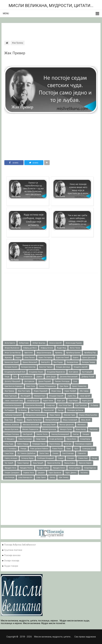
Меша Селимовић (70, 420)
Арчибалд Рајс (90, 353)
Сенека (55, 453)
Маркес (20, 420)
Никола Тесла (42, 434)
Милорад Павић (49, 425)
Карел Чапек (48, 401)
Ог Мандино (9, 439)
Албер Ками (24, 343)
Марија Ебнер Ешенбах (88, 415)
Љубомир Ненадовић (13, 415)
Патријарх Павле (39, 444)
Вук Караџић (87, 372)
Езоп (75, 381)
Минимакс (82, 425)
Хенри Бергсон (90, 468)
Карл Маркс (73, 401)
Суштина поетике (13, 550)
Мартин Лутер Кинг (34, 420)
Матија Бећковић (52, 420)
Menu (6, 13)
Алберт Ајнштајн (39, 343)
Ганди (7, 377)
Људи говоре (11, 566)
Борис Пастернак (45, 358)
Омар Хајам (41, 439)
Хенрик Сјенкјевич (12, 473)
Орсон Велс (71, 439)
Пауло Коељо (55, 444)
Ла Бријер (94, 405)
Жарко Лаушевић (41, 391)
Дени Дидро (51, 377)
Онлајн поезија (12, 561)
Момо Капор (81, 429)
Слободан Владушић (46, 458)
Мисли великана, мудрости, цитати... (51, 6)
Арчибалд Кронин (73, 353)
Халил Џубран (75, 468)
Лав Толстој (35, 410)
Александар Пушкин (74, 343)
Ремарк (23, 449)
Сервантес (82, 453)
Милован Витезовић (31, 425)
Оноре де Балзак (56, 439)
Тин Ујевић (9, 463)
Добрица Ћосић (88, 377)
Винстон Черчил (46, 367)
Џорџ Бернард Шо (25, 477)
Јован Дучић (85, 396)
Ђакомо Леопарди (62, 381)
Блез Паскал (30, 358)
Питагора (68, 444)
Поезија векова (12, 555)
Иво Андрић (25, 396)
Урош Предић (38, 463)
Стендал (71, 458)
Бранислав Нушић (12, 362)
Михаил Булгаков (12, 429)
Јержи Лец (72, 396)
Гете (15, 377)
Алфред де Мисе (30, 348)
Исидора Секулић (56, 396)
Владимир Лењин (36, 372)
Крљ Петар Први (65, 405)
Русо (76, 449)
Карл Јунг (61, 401)
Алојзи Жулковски (12, 348)
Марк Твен (9, 420)
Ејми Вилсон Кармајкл (14, 386)
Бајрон (18, 358)
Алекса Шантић (55, 343)
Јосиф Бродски (33, 401)
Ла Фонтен (22, 410)
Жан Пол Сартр (24, 391)
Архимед (59, 353)
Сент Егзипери (68, 453)
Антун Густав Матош (13, 353)
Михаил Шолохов (49, 429)
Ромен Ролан (57, 449)
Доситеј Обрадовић (12, 381)
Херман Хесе (29, 473)
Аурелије (8, 358)
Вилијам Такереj (89, 362)
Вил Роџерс (58, 362)
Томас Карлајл (23, 463)
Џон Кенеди (9, 477)
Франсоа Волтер (54, 463)
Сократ (61, 458)
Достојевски (29, 381)
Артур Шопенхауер (44, 353)
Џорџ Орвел (41, 477)
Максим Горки (69, 415)
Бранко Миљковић (30, 362)
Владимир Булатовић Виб (15, 372)
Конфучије (51, 405)
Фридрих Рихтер (26, 468)
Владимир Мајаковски (56, 372)
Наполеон (94, 429)
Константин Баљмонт (13, 405)
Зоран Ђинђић (70, 391)
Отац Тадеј (9, 444)
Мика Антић (86, 420)
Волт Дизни (74, 372)
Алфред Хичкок (47, 348)
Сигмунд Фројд (27, 458)
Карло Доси (87, 401)
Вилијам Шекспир (28, 367)
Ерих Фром (64, 386)
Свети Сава (44, 453)
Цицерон (41, 473)
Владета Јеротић (81, 367)
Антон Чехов (75, 348)
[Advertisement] (51, 29)
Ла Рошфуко (9, 410)
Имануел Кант (40, 396)
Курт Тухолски (81, 405)
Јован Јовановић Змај (14, 401)
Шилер (52, 477)
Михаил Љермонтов (30, 429)
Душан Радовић (45, 381)
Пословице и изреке (83, 444)
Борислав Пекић (63, 358)
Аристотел (29, 353)
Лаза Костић (49, 410)
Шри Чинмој (64, 477)
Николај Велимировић (60, 434)
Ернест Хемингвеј (79, 386)
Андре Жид (61, 348)
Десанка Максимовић (69, 377)
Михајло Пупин (66, 429)
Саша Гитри (9, 453)
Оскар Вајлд (85, 439)
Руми (69, 449)
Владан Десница (63, 367)
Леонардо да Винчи (75, 410)
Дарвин (39, 377)
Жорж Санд (56, 391)
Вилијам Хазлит (11, 367)
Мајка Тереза (55, 415)
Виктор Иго (45, 362)
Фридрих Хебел (43, 468)
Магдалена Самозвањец (36, 415)
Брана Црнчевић (89, 358)
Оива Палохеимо (25, 439)
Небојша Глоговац (12, 434)
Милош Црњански (67, 425)
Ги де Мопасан (26, 377)
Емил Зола (31, 386)
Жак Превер (15, 53)
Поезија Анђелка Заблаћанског (20, 545)
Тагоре (94, 458)
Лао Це (61, 410)
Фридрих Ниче (10, 468)
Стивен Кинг (83, 458)
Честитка (84, 473)
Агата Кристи (10, 343)
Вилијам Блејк (72, 362)
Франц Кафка (70, 463)
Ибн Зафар (84, 391)
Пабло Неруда (23, 444)
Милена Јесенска (12, 425)
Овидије (86, 434)
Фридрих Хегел (59, 468)
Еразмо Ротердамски (47, 386)
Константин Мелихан (34, 405)
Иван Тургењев (11, 396)
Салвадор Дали (88, 449)
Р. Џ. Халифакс (11, 449)
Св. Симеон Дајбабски (26, 453)
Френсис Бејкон (85, 463)
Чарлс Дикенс (71, 473)
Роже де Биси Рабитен (39, 449)
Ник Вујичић (28, 434)
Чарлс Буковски (55, 473)
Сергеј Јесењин (11, 458)
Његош (76, 434)
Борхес (76, 358)
